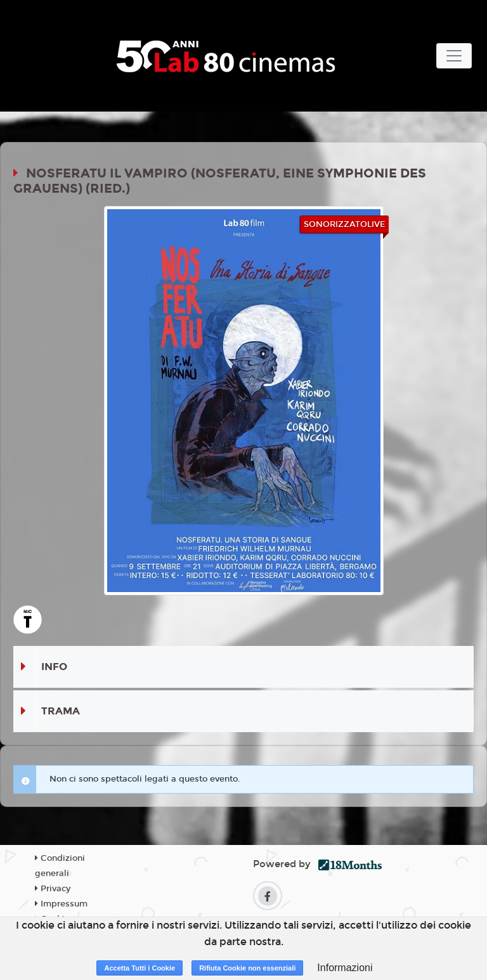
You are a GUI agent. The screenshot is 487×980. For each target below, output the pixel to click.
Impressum (61, 904)
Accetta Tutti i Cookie (140, 968)
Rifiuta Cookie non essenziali (247, 968)
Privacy (53, 889)
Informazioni (345, 968)
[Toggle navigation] (454, 56)
